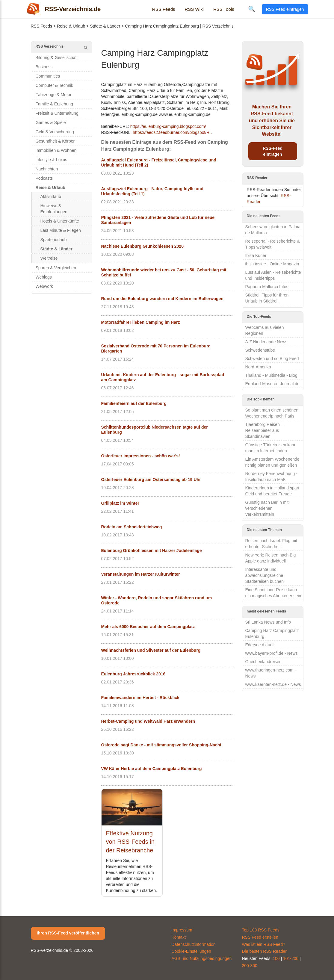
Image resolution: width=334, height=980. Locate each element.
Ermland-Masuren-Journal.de (272, 384)
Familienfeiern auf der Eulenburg (134, 403)
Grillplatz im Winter (120, 503)
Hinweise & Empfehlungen (54, 209)
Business (44, 67)
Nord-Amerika (258, 367)
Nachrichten (47, 169)
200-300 (250, 966)
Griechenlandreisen (263, 662)
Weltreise (49, 258)
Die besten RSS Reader (264, 951)
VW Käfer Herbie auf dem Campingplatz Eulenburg (152, 769)
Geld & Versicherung (55, 132)
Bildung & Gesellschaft (57, 58)
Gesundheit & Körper (55, 141)
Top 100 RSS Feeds (261, 930)
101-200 (291, 958)
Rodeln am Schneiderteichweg (132, 527)
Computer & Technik (55, 85)
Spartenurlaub (54, 240)
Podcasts (44, 178)
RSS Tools (224, 9)
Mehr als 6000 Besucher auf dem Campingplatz (148, 627)
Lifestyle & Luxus (52, 160)
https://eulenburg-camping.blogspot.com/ (168, 126)
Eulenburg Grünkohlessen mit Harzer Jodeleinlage (152, 551)
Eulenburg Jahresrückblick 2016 (133, 674)
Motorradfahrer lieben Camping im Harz (141, 322)
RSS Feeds (164, 9)
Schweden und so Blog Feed (272, 359)
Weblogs (44, 277)
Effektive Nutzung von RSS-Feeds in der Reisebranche (130, 842)
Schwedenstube (260, 350)
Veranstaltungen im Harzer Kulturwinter (141, 574)
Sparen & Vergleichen (56, 268)
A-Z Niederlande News (266, 342)
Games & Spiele (51, 123)
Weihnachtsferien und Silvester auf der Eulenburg (151, 650)
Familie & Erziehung (54, 104)
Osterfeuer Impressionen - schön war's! (141, 456)
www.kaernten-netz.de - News (273, 684)
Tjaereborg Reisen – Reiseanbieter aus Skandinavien (264, 430)
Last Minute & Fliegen (61, 230)
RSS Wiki (194, 9)
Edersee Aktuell (260, 645)
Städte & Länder (105, 26)
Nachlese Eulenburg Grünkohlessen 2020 (142, 246)
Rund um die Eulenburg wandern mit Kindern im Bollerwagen (162, 299)
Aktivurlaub (51, 196)
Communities (48, 76)
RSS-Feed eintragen (273, 151)
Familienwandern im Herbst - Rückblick (140, 698)
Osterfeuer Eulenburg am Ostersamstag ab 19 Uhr (151, 480)
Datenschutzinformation (194, 944)
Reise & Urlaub (71, 26)
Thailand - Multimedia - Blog (271, 375)
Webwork (44, 286)
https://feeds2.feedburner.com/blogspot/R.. (172, 132)
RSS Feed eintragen (285, 9)
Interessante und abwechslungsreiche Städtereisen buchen (265, 575)
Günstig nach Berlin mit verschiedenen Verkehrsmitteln (267, 508)
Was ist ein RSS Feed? (264, 944)
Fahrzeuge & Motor (54, 95)
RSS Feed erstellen (260, 937)
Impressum (182, 930)
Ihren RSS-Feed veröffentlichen (68, 933)
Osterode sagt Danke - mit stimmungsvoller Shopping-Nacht (161, 745)
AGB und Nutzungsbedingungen (202, 958)
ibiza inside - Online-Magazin (272, 264)
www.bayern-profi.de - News (272, 653)
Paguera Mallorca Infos (267, 287)
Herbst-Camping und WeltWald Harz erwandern (148, 721)
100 (276, 958)
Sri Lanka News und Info (268, 622)
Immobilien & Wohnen (56, 150)
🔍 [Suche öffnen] (252, 9)
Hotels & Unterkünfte (60, 221)
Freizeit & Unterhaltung (57, 113)
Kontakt (179, 937)
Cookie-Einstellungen (191, 951)
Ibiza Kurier (256, 255)
